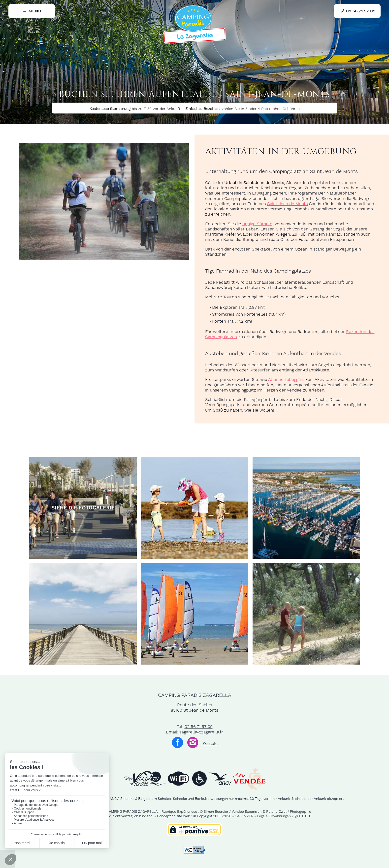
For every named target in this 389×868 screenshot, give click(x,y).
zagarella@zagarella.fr (201, 732)
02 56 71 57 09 (199, 727)
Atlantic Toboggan (286, 380)
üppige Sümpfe (257, 224)
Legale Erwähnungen (274, 816)
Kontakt (210, 744)
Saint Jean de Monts (288, 204)
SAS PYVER (244, 816)
